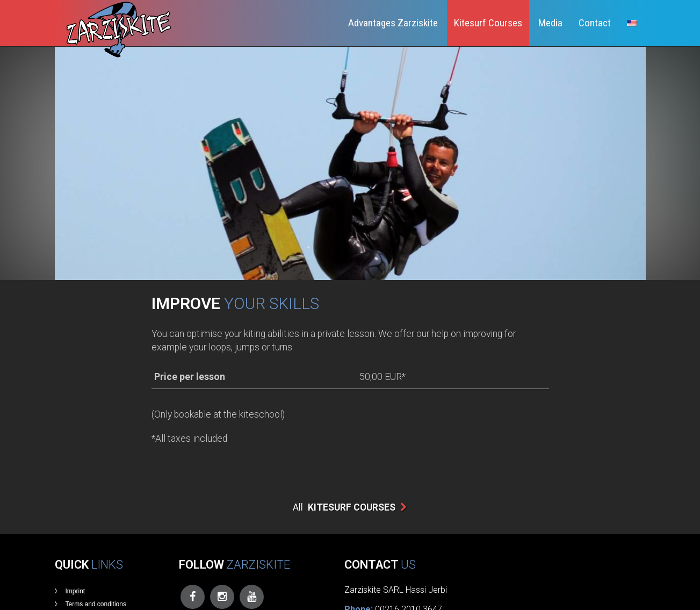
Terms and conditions (96, 604)
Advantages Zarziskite (393, 23)
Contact (595, 23)
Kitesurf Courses (488, 23)
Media (550, 23)
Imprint (75, 591)
